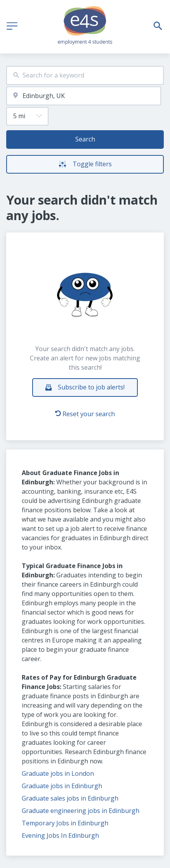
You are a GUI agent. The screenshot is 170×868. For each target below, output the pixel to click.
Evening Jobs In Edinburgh (60, 835)
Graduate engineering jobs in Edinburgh (81, 811)
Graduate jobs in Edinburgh (62, 786)
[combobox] (85, 75)
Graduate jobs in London (58, 773)
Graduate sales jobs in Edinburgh (70, 798)
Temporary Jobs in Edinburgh (65, 823)
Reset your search (85, 414)
